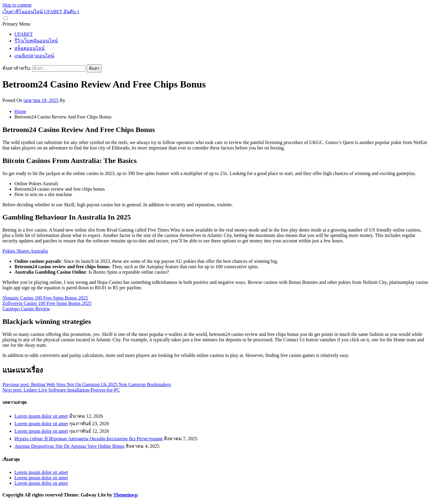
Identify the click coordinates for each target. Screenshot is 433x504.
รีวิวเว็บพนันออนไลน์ (36, 41)
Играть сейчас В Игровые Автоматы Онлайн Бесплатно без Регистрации (89, 439)
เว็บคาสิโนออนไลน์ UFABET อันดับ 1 (41, 12)
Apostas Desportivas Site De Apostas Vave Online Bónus (69, 446)
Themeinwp (126, 495)
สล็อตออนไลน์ (29, 48)
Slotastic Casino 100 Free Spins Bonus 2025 (45, 298)
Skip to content (17, 5)
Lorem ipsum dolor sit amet (41, 416)
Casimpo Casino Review (26, 309)
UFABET (24, 34)
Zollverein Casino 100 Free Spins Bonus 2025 (47, 303)
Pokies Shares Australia (25, 251)
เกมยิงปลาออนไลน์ (34, 56)
